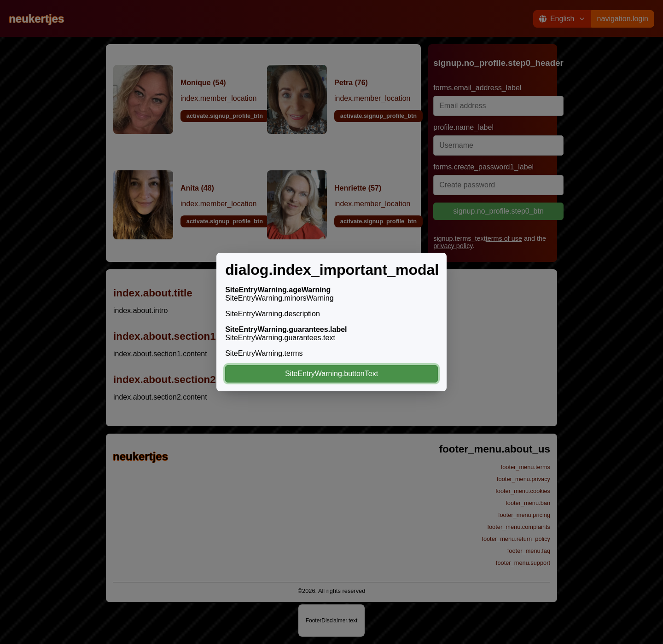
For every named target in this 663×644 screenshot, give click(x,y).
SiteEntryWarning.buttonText (331, 374)
